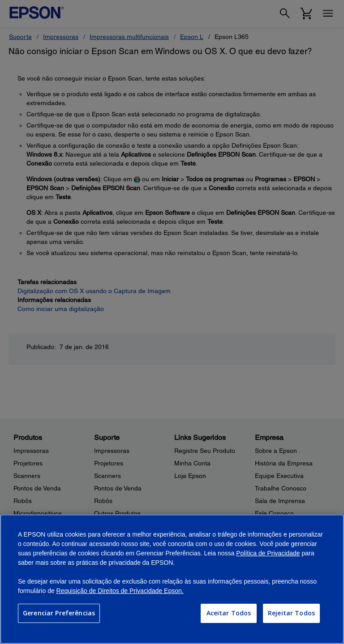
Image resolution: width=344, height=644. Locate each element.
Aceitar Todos (229, 613)
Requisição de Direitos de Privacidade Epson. (120, 591)
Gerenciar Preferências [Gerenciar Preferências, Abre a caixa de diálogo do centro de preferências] (59, 613)
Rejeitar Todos (291, 613)
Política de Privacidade (268, 553)
